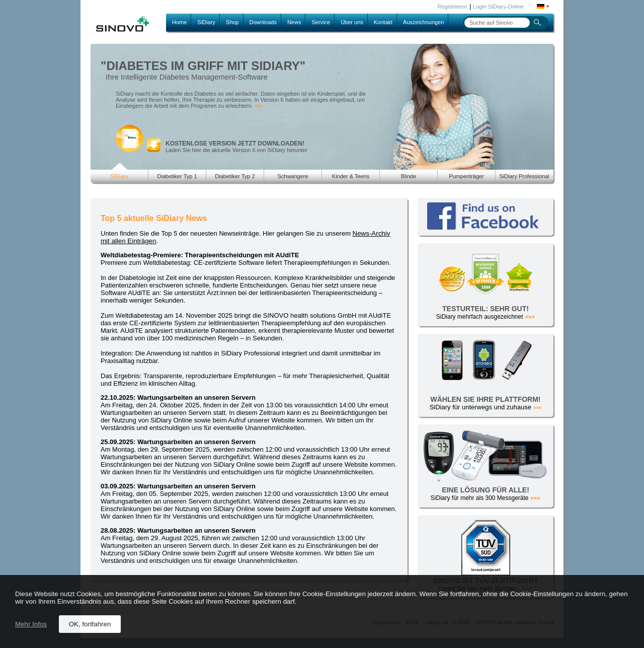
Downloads (263, 22)
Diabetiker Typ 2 (235, 176)
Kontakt (383, 22)
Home (179, 22)
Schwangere (293, 176)
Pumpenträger (466, 176)
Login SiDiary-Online (498, 7)
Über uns (352, 22)
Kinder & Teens (351, 176)
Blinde (409, 176)
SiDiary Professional (524, 176)
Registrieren (452, 7)
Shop (232, 22)
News (294, 22)
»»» (259, 106)
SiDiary (206, 22)
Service (321, 22)
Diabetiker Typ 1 (177, 176)
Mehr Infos (31, 624)
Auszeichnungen (423, 22)
